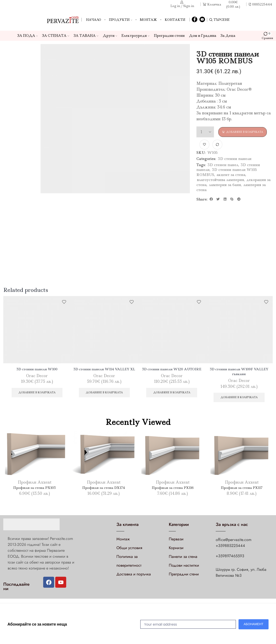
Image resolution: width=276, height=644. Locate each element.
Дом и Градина (203, 36)
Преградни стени (169, 36)
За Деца (228, 36)
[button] (211, 199)
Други (110, 36)
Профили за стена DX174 (103, 489)
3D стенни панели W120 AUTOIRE (172, 369)
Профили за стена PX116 (173, 489)
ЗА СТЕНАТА (56, 36)
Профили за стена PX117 (242, 489)
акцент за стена (231, 175)
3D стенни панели (235, 159)
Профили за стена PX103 (34, 489)
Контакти (175, 20)
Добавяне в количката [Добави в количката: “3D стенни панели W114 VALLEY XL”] (104, 393)
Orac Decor (37, 376)
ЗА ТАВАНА (86, 36)
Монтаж (148, 20)
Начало (93, 20)
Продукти (120, 20)
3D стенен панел (223, 165)
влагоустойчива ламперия (220, 180)
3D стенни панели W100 (37, 369)
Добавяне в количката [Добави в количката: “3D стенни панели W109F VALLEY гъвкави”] (239, 398)
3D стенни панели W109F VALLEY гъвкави (239, 372)
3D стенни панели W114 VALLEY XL (104, 369)
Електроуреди (135, 36)
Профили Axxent (35, 484)
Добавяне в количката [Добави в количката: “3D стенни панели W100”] (37, 393)
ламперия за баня (225, 185)
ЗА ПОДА (28, 36)
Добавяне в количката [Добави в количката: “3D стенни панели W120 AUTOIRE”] (172, 393)
